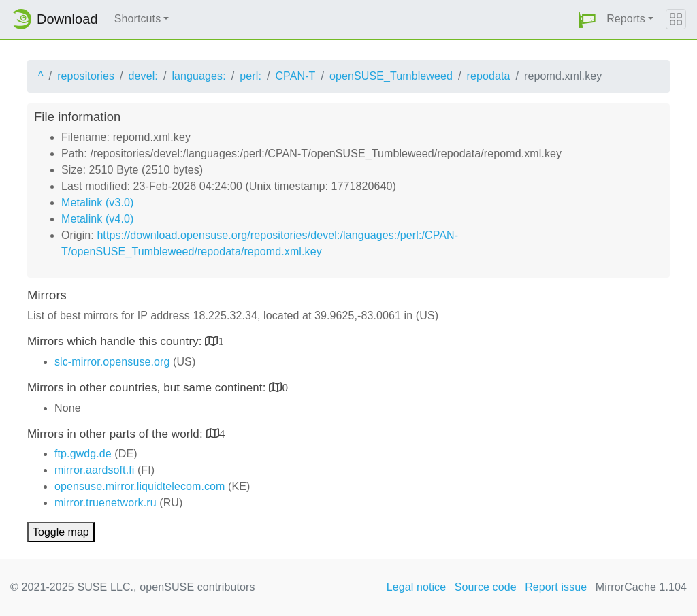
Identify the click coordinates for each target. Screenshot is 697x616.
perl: (250, 76)
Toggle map (61, 532)
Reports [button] (626, 19)
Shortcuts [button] (138, 19)
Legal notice (417, 587)
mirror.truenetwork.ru (106, 503)
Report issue (556, 587)
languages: (198, 76)
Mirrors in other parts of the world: (117, 434)
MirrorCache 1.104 (641, 587)
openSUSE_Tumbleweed (391, 76)
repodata (489, 76)
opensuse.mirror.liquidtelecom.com (140, 486)
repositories (86, 76)
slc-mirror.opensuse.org (112, 362)
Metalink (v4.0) (97, 219)
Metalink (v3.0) (97, 202)
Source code (486, 587)
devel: (143, 76)
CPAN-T (295, 76)
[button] (587, 19)
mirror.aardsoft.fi (94, 470)
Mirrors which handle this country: (116, 341)
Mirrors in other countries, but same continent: (148, 388)
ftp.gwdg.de (83, 454)
